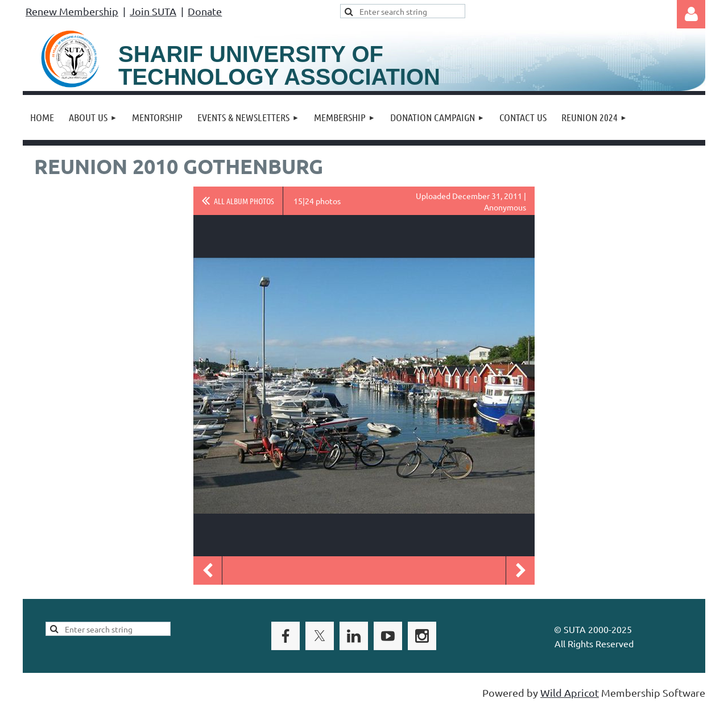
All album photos (244, 201)
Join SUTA (153, 11)
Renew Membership (72, 11)
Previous (208, 570)
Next (520, 570)
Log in (691, 14)
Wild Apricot (570, 692)
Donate (205, 11)
